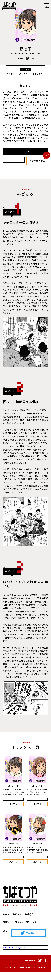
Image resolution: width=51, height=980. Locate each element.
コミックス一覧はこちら (26, 153)
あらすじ (12, 74)
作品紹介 (29, 922)
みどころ (24, 74)
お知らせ (17, 922)
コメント (7, 930)
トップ (6, 922)
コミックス (38, 74)
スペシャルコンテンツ (26, 930)
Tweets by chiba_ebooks (15, 955)
